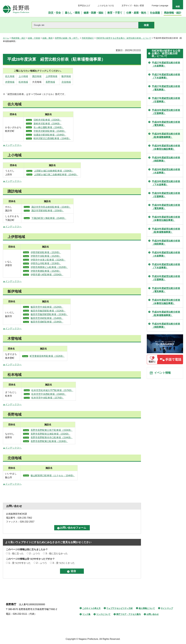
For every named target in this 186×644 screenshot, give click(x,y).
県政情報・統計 (18, 38)
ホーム (6, 38)
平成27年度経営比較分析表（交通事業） (166, 100)
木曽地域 (10, 82)
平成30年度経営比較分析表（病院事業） (166, 325)
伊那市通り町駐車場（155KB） (58, 275)
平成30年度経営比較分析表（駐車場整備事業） (166, 314)
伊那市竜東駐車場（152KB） (57, 271)
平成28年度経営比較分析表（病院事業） (166, 159)
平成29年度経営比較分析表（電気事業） (166, 207)
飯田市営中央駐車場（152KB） (58, 307)
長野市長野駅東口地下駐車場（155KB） (61, 430)
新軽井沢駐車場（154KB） (59, 124)
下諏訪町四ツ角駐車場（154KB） (59, 218)
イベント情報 (163, 373)
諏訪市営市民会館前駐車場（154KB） (61, 207)
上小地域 (28, 76)
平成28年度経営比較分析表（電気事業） (166, 124)
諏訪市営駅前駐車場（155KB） (58, 211)
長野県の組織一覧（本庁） (67, 38)
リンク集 (86, 614)
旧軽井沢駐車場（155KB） (59, 120)
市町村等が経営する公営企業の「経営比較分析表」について (124, 38)
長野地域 (66, 82)
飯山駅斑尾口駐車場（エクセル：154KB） (61, 476)
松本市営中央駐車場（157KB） (57, 398)
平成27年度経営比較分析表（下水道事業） (166, 76)
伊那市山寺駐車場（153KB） (57, 263)
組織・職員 (48, 38)
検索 (178, 7)
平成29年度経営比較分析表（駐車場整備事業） (166, 230)
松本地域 (28, 82)
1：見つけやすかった (20, 563)
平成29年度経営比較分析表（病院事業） (166, 242)
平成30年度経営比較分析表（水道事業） (166, 254)
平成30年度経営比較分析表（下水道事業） (166, 266)
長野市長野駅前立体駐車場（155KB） (60, 434)
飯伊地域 (88, 76)
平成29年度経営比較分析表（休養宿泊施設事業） (166, 219)
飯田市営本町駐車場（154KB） (58, 318)
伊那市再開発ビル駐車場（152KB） (60, 267)
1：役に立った (16, 553)
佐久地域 (10, 76)
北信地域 (88, 82)
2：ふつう (35, 553)
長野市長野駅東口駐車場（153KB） (59, 441)
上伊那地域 (67, 76)
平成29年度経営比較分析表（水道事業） (166, 171)
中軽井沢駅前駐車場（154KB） (61, 131)
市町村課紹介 (88, 38)
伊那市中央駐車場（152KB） (57, 256)
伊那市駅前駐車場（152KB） (57, 252)
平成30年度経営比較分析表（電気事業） (166, 290)
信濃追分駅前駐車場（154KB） (61, 135)
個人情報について (147, 608)
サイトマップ (167, 608)
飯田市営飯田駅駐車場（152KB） (59, 311)
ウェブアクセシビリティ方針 (120, 608)
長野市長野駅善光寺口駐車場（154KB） (61, 437)
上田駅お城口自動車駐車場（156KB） (62, 171)
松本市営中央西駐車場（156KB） (58, 394)
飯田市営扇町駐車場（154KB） (58, 322)
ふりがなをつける (106, 6)
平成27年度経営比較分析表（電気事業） (166, 88)
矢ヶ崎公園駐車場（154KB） (60, 127)
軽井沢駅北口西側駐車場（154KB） (64, 138)
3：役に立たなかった (57, 553)
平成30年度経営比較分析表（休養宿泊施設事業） (166, 302)
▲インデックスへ (12, 145)
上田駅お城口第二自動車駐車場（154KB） (65, 175)
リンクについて (103, 614)
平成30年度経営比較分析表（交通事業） (166, 278)
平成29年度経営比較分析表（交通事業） (166, 195)
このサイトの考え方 (91, 608)
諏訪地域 (47, 76)
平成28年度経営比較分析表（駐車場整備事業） (166, 135)
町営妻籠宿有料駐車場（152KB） (59, 356)
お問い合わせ (153, 614)
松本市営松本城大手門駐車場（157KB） (62, 390)
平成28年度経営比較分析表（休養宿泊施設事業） (166, 147)
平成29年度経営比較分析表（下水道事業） (166, 183)
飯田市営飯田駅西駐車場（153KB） (60, 314)
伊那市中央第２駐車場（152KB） (59, 260)
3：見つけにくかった (64, 563)
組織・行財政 (34, 38)
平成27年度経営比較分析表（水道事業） (166, 64)
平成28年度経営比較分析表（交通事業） (166, 112)
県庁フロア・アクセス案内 (128, 614)
